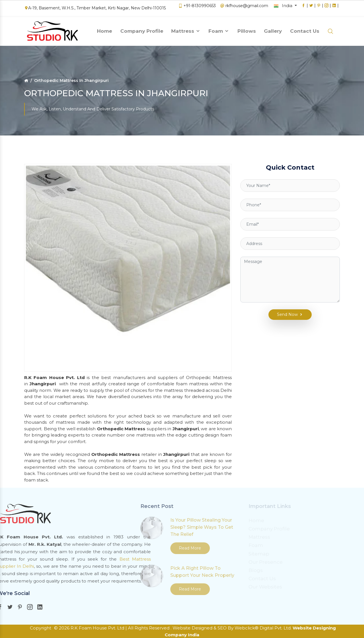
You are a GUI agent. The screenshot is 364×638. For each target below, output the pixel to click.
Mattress (186, 29)
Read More (133, 548)
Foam (219, 29)
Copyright (41, 628)
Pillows (247, 29)
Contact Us (305, 29)
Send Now (286, 302)
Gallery (273, 29)
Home (105, 29)
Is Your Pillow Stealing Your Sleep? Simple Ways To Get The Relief (145, 527)
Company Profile (142, 29)
